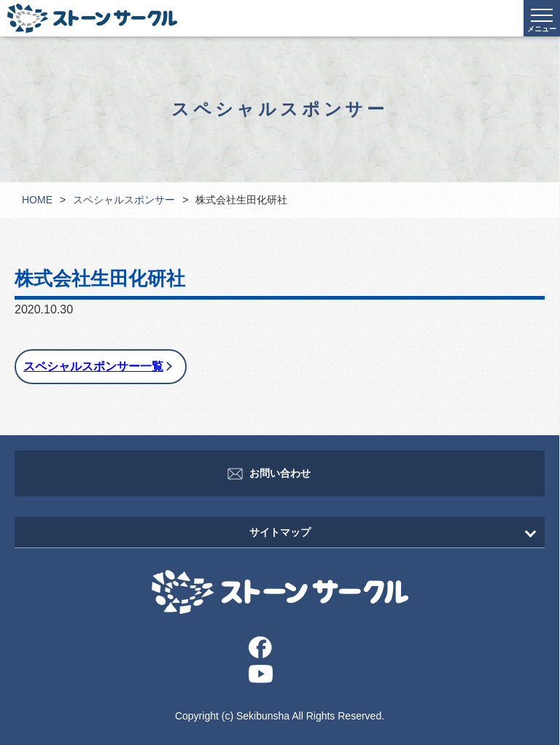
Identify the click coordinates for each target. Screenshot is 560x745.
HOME (37, 200)
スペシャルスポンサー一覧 (93, 366)
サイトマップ (280, 532)
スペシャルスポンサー (124, 200)
